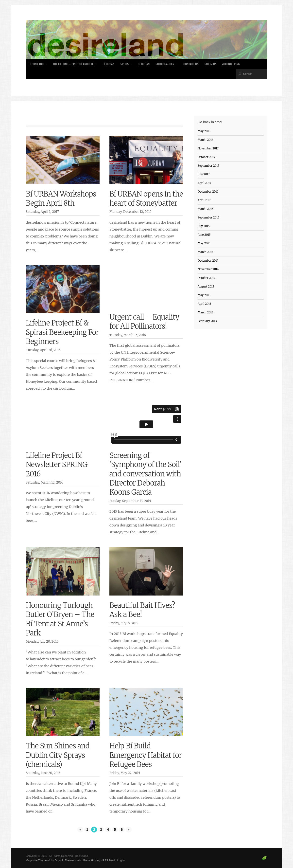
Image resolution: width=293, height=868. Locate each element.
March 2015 (206, 252)
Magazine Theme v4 (38, 860)
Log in (121, 860)
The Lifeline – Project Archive (73, 65)
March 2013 (205, 312)
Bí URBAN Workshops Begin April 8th (61, 199)
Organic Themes (65, 860)
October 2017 (206, 157)
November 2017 (208, 148)
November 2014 (208, 269)
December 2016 (208, 192)
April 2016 (205, 200)
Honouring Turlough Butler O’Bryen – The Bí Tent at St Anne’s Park (60, 619)
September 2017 (208, 166)
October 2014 (207, 278)
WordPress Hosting (89, 860)
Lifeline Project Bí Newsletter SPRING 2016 (57, 465)
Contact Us (191, 64)
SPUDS (125, 65)
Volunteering (231, 64)
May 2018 (204, 131)
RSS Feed (109, 860)
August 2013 (206, 287)
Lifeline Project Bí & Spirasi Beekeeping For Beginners (62, 332)
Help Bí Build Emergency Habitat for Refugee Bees (146, 755)
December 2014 (208, 261)
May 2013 (204, 295)
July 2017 (204, 174)
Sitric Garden (165, 65)
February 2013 (207, 321)
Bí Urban (108, 64)
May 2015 (204, 243)
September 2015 (208, 217)
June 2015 (204, 235)
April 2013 (204, 304)
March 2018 (206, 140)
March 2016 (206, 209)
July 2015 (204, 226)
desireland (37, 65)
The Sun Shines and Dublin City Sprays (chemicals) (58, 755)
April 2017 (204, 183)
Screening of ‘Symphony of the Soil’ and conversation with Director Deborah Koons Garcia (145, 474)
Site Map (210, 64)
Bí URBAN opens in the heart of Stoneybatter (146, 199)
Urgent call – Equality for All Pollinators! (144, 322)
